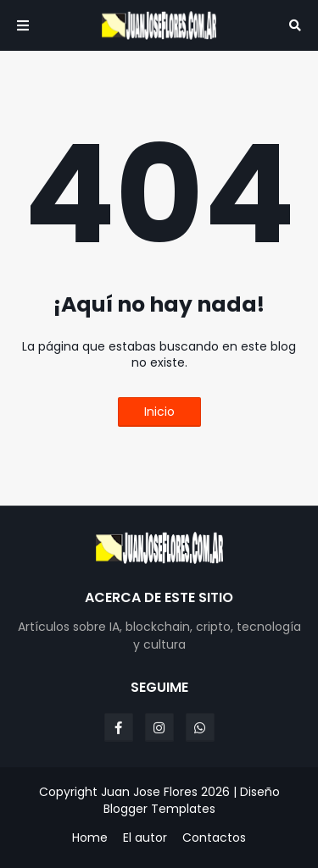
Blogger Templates (159, 809)
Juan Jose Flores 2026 (165, 792)
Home (90, 838)
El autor (145, 838)
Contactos (214, 838)
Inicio (159, 412)
